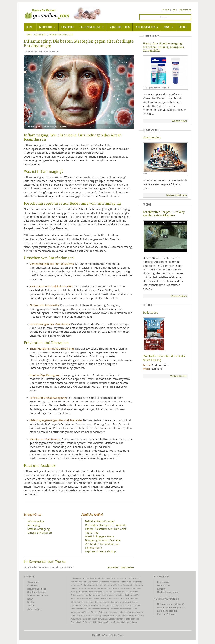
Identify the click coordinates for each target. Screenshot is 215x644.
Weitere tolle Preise (176, 195)
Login (174, 10)
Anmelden (113, 567)
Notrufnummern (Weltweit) (171, 604)
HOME (29, 27)
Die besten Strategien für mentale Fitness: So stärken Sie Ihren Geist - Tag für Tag (106, 529)
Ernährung (68, 27)
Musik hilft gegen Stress (100, 536)
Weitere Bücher (179, 376)
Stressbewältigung (39, 529)
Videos (31, 606)
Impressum (163, 582)
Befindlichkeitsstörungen (100, 521)
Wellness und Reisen (147, 27)
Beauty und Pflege (90, 27)
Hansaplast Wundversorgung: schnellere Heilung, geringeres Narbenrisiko (163, 47)
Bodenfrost (150, 313)
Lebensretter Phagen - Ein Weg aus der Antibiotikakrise (164, 214)
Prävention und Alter (61, 35)
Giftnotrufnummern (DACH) (171, 607)
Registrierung (185, 10)
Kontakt (166, 10)
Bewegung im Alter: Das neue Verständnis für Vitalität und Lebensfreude (103, 544)
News (167, 27)
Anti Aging (34, 525)
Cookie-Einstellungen (168, 592)
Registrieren (127, 567)
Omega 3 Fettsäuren (40, 533)
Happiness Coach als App (100, 551)
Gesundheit (46, 27)
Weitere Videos (179, 296)
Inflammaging (36, 521)
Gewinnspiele (152, 138)
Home (29, 35)
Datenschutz (164, 585)
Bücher (183, 27)
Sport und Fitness (120, 27)
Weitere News (179, 121)
